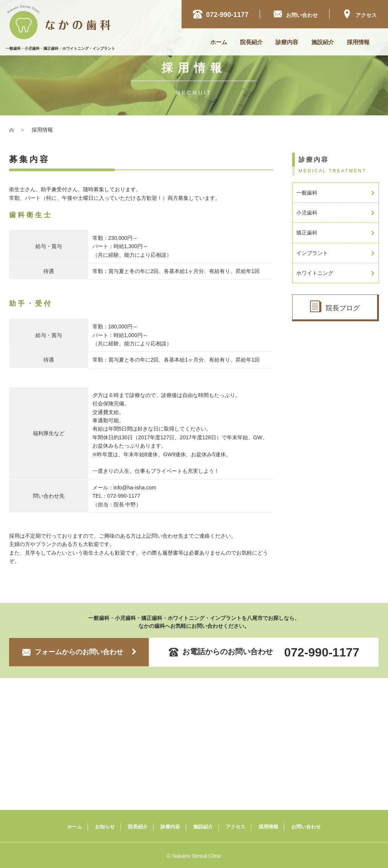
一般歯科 (336, 193)
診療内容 (287, 42)
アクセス (360, 14)
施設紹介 (323, 42)
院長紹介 (251, 42)
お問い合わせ (306, 827)
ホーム (219, 42)
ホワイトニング (336, 273)
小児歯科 (336, 213)
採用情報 (358, 42)
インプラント (336, 253)
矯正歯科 (336, 233)
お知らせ (105, 827)
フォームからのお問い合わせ (79, 652)
